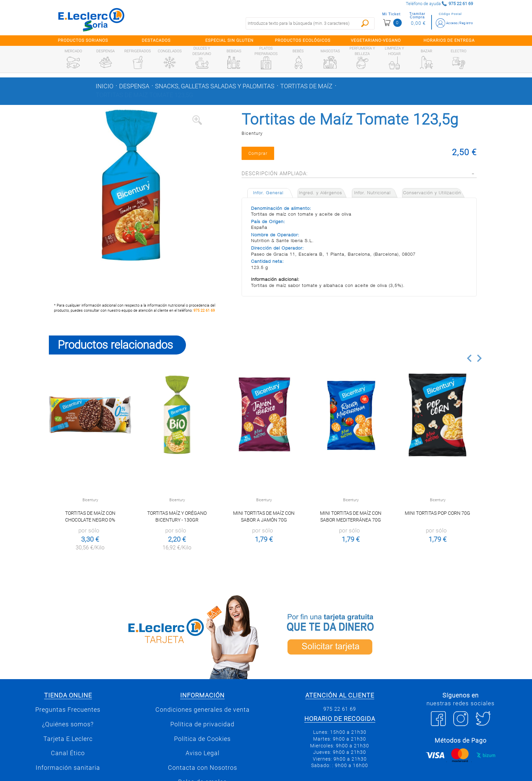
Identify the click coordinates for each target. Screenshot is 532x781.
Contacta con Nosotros (203, 768)
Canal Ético (68, 753)
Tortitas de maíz (306, 86)
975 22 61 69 (204, 311)
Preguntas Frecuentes (68, 710)
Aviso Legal (203, 753)
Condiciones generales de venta (203, 710)
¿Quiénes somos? (68, 724)
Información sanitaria (68, 768)
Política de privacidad (202, 724)
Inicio (104, 86)
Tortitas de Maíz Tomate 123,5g (144, 95)
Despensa (134, 86)
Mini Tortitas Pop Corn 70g (438, 513)
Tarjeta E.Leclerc (68, 739)
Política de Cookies (202, 739)
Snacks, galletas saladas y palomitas (215, 86)
